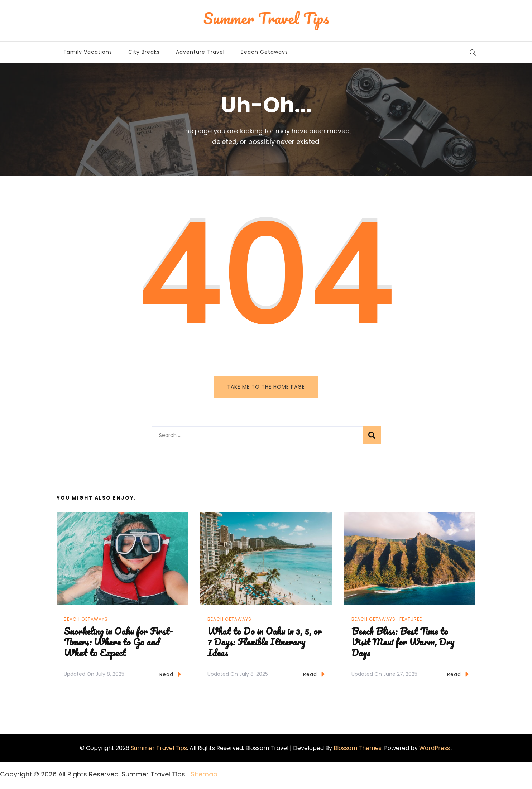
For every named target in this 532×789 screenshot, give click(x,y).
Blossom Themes (358, 748)
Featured (411, 619)
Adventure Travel (200, 52)
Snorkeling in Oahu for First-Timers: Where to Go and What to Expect (118, 642)
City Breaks (144, 52)
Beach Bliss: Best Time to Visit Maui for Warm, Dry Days (403, 642)
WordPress (435, 748)
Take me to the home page (266, 387)
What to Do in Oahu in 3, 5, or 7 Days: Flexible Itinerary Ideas (265, 642)
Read (170, 674)
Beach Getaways (264, 52)
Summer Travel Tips (159, 748)
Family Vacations (88, 52)
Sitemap (204, 774)
